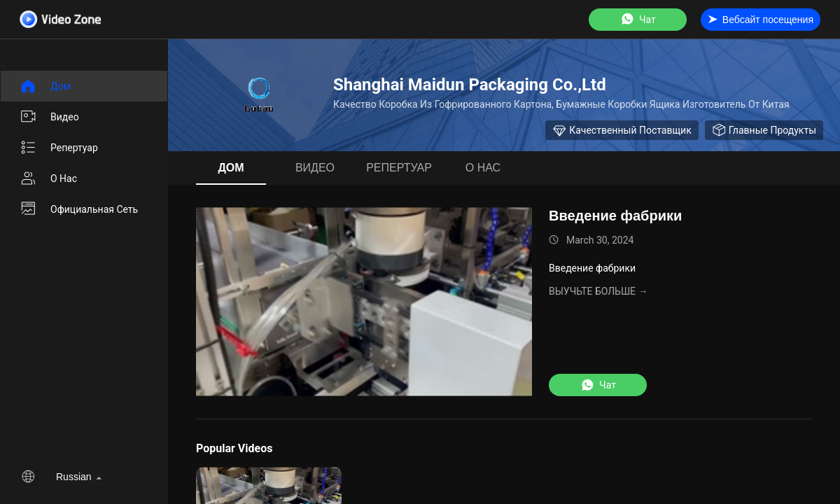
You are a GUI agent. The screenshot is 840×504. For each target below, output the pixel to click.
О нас (48, 178)
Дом (45, 86)
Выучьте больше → (598, 291)
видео (49, 117)
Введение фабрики (615, 216)
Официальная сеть (79, 209)
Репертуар (59, 148)
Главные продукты (764, 130)
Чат (638, 19)
